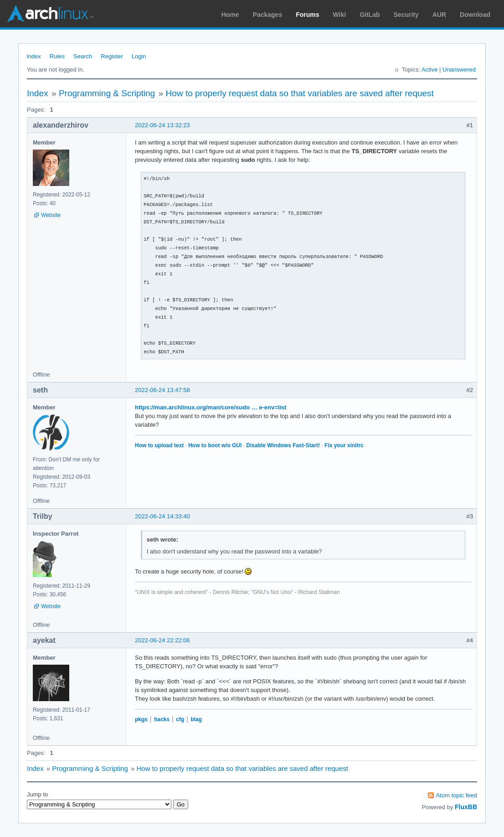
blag (196, 719)
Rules (57, 56)
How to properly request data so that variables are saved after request (300, 93)
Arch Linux (50, 14)
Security (406, 15)
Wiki (340, 15)
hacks (162, 719)
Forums (307, 15)
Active (429, 70)
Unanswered (459, 70)
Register (112, 56)
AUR (439, 15)
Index (34, 56)
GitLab (370, 15)
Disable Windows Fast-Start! (283, 445)
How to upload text (159, 445)
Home (230, 15)
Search (83, 56)
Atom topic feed (457, 795)
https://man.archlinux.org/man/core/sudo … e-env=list (211, 407)
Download (475, 15)
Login (139, 56)
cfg (180, 719)
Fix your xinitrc (344, 445)
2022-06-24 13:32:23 (162, 125)
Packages (268, 15)
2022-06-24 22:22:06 (162, 640)
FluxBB (466, 807)
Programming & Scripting (107, 93)
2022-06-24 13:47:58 (162, 390)
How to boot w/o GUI (215, 445)
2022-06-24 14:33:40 (162, 516)
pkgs (141, 719)
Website (51, 215)
